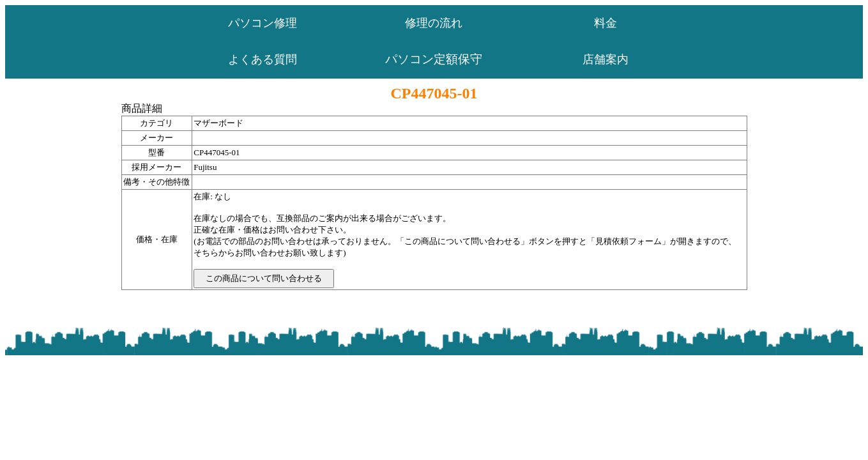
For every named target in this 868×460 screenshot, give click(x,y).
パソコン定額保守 (434, 59)
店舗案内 (605, 59)
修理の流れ (434, 23)
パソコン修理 (263, 23)
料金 (605, 23)
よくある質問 (263, 59)
